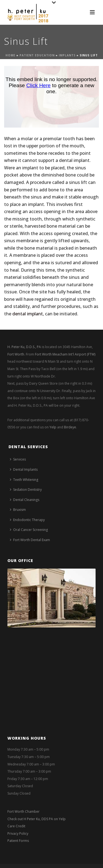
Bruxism (18, 510)
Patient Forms (18, 841)
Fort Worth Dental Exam (30, 540)
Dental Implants (24, 469)
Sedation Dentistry (26, 490)
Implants (67, 55)
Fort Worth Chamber (23, 811)
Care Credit (16, 826)
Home (10, 55)
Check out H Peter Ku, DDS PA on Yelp (37, 819)
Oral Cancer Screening (29, 530)
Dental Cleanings (25, 500)
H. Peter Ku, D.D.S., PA (24, 347)
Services (18, 459)
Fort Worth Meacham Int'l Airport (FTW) (65, 354)
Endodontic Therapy (27, 520)
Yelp (53, 427)
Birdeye (70, 427)
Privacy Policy (18, 833)
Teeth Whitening (24, 480)
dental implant (28, 314)
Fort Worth (16, 354)
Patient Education (37, 55)
